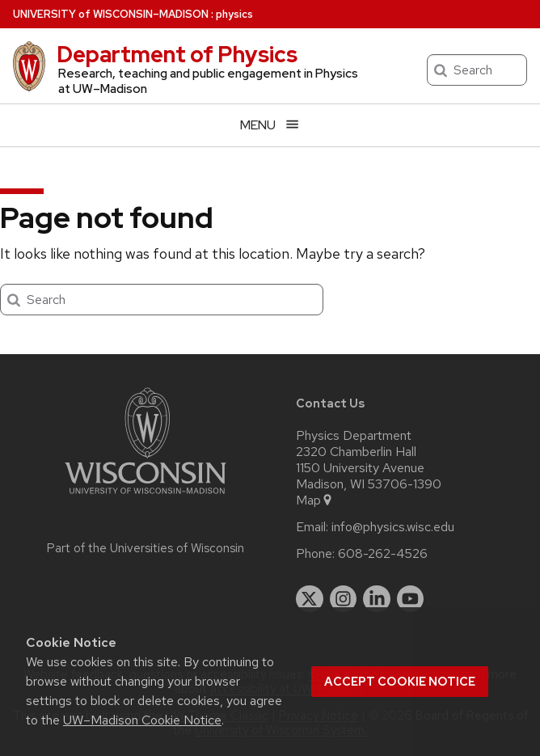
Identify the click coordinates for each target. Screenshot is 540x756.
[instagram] (344, 599)
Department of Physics (177, 54)
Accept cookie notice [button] (400, 682)
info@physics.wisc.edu (393, 527)
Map (315, 500)
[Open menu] (270, 125)
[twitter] (310, 599)
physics (234, 14)
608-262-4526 (383, 554)
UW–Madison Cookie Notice (142, 720)
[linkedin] (377, 599)
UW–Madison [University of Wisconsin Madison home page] (111, 14)
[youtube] (411, 599)
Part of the (146, 548)
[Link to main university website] (146, 497)
